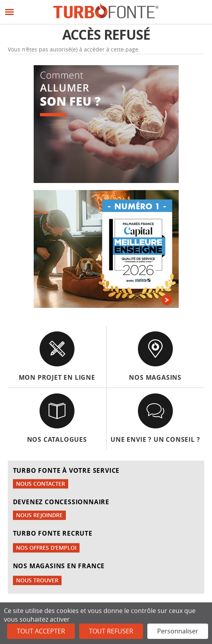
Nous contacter (41, 484)
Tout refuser (111, 631)
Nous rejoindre (39, 515)
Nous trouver (37, 580)
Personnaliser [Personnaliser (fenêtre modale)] (178, 631)
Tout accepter (41, 631)
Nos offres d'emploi (46, 548)
